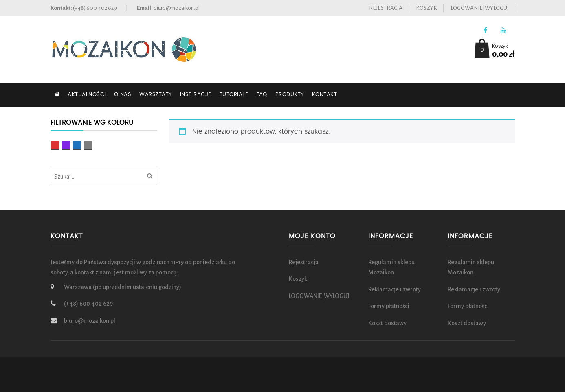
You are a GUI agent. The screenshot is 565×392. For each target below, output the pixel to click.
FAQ (262, 95)
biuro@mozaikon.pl (177, 8)
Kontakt (325, 95)
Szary (92, 146)
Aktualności (87, 95)
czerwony (59, 146)
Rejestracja (386, 8)
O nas (123, 95)
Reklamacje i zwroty (395, 289)
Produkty (290, 95)
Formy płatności (389, 306)
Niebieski (81, 146)
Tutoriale (234, 95)
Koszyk (426, 8)
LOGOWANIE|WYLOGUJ (480, 8)
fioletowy (70, 146)
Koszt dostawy (387, 323)
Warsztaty (156, 95)
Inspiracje (196, 95)
